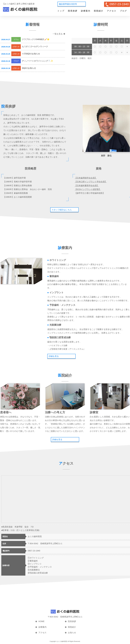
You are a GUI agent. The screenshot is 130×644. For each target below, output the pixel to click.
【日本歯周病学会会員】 (86, 178)
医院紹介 (99, 11)
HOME (41, 621)
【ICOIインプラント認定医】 (88, 189)
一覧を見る (58, 34)
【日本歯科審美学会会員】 (87, 186)
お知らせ (72, 633)
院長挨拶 (73, 11)
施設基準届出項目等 (68, 4)
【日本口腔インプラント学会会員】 (91, 182)
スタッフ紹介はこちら (62, 210)
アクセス (112, 11)
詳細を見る (54, 356)
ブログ (123, 11)
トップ (61, 11)
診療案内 (86, 11)
